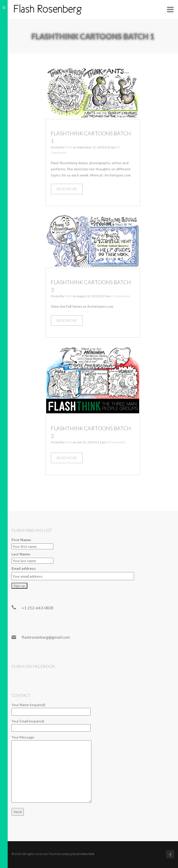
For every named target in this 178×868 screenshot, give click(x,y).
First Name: (21, 540)
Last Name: (21, 554)
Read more (67, 189)
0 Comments (121, 296)
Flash (68, 147)
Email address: (24, 568)
